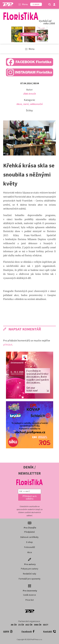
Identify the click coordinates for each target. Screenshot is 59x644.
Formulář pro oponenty (30, 579)
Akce (19, 104)
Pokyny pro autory (30, 569)
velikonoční (36, 104)
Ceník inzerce (29, 595)
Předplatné (29, 532)
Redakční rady (30, 574)
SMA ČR (38, 625)
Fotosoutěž (30, 547)
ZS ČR (21, 625)
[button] (30, 497)
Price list (30, 600)
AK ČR (14, 625)
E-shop (29, 542)
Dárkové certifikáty (29, 537)
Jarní (26, 104)
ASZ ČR (29, 625)
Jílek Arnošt (29, 94)
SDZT (46, 625)
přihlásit (8, 345)
